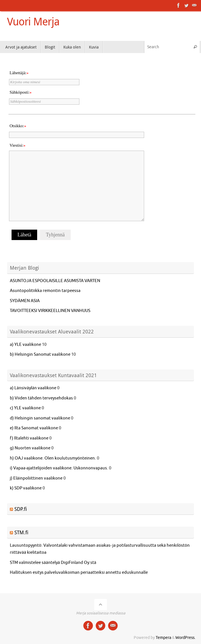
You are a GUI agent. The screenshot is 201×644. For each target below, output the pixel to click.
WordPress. (185, 638)
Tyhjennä (55, 235)
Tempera (163, 638)
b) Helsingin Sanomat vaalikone (40, 354)
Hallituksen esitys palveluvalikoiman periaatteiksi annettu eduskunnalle (79, 572)
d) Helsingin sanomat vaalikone (40, 418)
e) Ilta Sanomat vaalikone (34, 428)
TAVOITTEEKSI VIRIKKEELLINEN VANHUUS (50, 311)
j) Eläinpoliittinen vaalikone (36, 478)
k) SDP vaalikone (26, 488)
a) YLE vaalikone (25, 345)
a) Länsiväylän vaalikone (33, 388)
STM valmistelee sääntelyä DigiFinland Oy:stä (53, 563)
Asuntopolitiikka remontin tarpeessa (45, 291)
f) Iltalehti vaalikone (29, 438)
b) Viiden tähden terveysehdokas (41, 398)
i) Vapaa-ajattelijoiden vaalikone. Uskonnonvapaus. (59, 468)
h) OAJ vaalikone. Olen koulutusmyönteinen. (53, 458)
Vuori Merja (33, 21)
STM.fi (21, 532)
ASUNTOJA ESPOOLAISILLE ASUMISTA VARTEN (55, 281)
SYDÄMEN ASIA (25, 301)
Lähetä (24, 235)
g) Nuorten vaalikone (30, 448)
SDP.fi (21, 509)
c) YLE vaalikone (25, 408)
